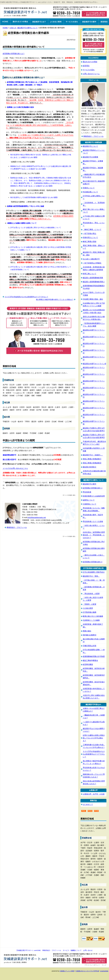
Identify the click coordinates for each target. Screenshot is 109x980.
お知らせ (13, 28)
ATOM (96, 811)
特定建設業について (90, 192)
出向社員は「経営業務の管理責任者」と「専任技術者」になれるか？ (94, 535)
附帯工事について (90, 274)
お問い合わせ (88, 950)
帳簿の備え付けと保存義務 (93, 616)
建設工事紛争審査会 (90, 660)
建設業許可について (90, 146)
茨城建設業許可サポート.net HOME (5, 22)
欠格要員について (90, 504)
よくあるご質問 (56, 22)
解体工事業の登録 (90, 242)
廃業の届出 (87, 631)
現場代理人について (90, 238)
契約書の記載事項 (90, 635)
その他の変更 (88, 608)
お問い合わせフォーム (91, 74)
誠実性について (89, 500)
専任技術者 (87, 492)
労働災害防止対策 (90, 646)
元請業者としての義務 (91, 620)
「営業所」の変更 (90, 604)
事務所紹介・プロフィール (17, 527)
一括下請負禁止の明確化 (92, 263)
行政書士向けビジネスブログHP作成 (87, 971)
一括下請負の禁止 (90, 233)
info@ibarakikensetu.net (37, 517)
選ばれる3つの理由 (20, 22)
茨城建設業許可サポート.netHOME (29, 950)
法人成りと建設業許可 (91, 259)
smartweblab (104, 971)
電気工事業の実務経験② (92, 463)
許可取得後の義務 (90, 612)
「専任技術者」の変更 (91, 594)
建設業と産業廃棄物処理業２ (94, 282)
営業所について (89, 188)
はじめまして (88, 804)
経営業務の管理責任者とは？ (14, 54)
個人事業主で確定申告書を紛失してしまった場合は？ (55, 299)
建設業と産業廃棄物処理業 (93, 278)
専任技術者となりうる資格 (93, 521)
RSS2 (90, 811)
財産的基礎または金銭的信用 (94, 496)
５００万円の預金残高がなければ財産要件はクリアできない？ (26, 297)
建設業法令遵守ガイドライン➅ (94, 364)
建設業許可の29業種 (91, 157)
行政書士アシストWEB (67, 971)
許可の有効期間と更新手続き (94, 572)
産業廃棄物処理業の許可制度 (94, 656)
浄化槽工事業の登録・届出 (93, 299)
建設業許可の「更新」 (91, 576)
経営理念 (104, 22)
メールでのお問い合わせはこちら (15, 468)
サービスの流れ (72, 22)
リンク (104, 965)
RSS (84, 811)
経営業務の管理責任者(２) (93, 562)
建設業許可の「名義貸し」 (93, 455)
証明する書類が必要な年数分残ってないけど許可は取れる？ (94, 738)
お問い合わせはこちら (80, 13)
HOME (5, 28)
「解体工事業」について (92, 229)
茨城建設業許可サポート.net (26, 12)
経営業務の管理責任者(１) (93, 488)
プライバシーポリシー (92, 965)
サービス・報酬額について (72, 950)
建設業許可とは (39, 22)
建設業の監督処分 (90, 467)
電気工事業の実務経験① (92, 459)
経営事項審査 (88, 664)
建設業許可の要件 (89, 22)
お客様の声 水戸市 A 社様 (94, 794)
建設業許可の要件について (27, 28)
